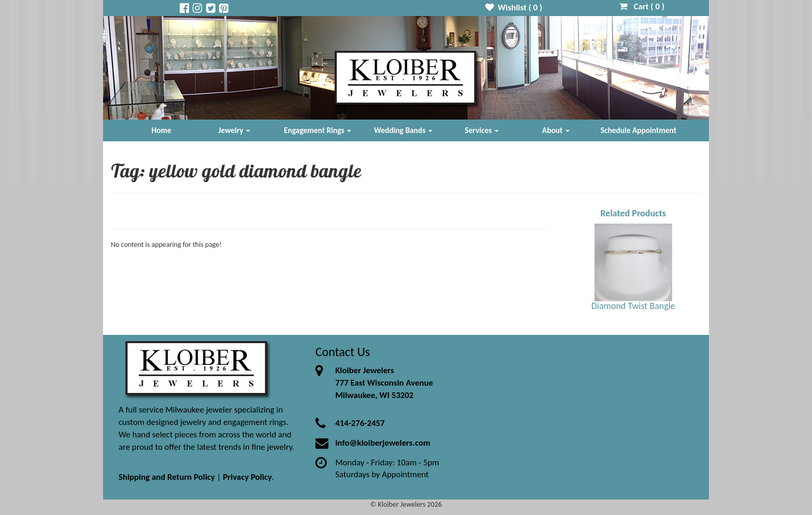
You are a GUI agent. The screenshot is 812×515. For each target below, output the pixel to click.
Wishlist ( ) (514, 8)
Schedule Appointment (639, 130)
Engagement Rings (317, 130)
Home (162, 130)
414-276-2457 (360, 423)
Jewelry (234, 130)
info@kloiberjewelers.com (383, 443)
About (556, 130)
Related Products (633, 213)
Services (482, 130)
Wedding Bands (403, 130)
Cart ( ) (642, 6)
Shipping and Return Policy (167, 477)
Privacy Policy (247, 477)
